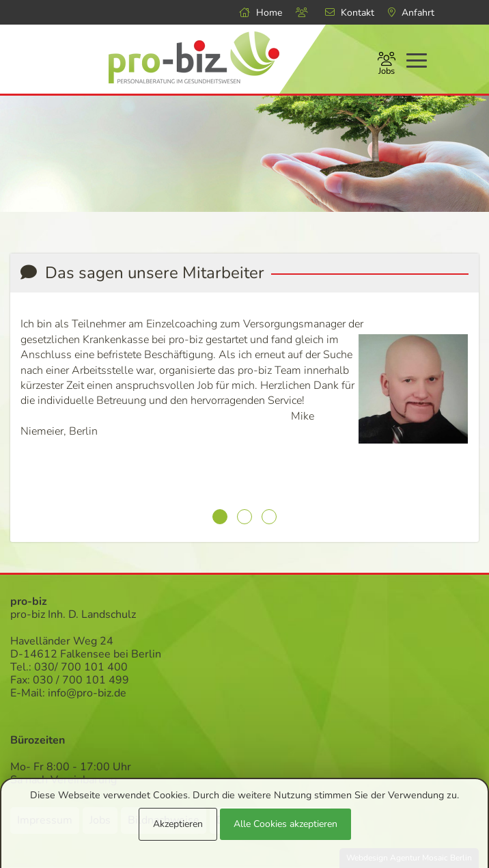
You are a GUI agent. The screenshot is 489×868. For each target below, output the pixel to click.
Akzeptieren (178, 824)
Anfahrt (411, 13)
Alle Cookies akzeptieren (285, 824)
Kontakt (350, 13)
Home (261, 13)
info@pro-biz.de (87, 693)
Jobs (387, 65)
